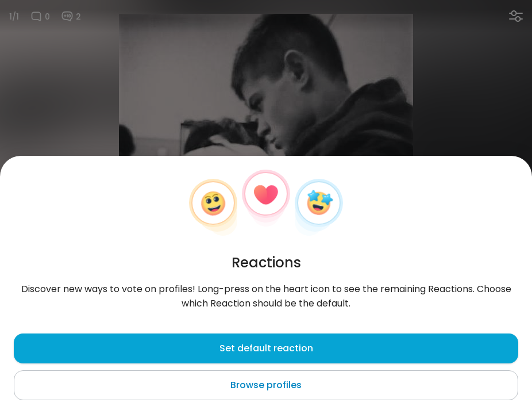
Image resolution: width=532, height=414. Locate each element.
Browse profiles (266, 385)
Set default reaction (266, 348)
